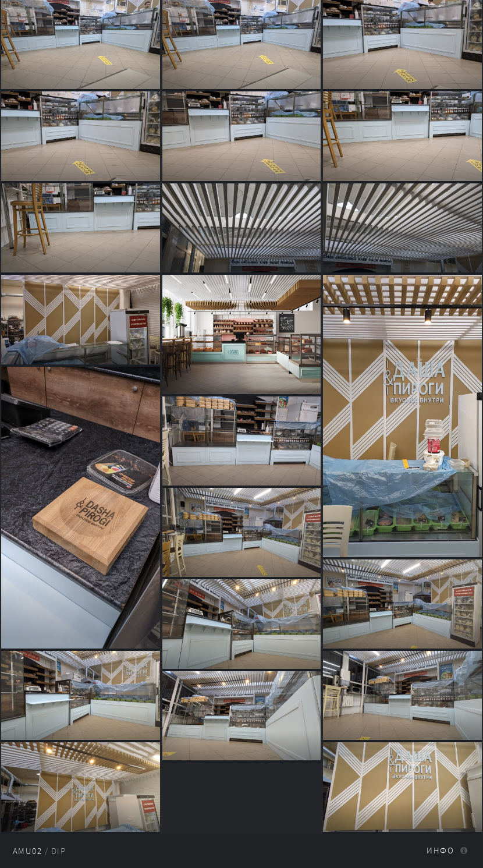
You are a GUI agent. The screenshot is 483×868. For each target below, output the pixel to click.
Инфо (440, 851)
